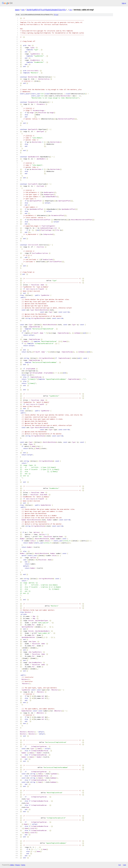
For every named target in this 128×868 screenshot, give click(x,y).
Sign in (124, 3)
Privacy (17, 865)
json (124, 865)
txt (120, 865)
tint (23, 10)
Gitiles (12, 865)
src (71, 10)
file (56, 15)
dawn (17, 10)
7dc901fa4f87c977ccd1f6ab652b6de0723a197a (46, 10)
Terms (23, 865)
